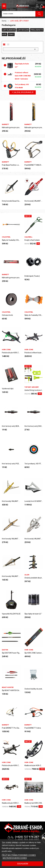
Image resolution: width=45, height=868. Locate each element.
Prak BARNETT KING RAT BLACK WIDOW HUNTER (34, 165)
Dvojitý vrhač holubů (32, 240)
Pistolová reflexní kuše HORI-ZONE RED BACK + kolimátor (23, 76)
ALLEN (27, 575)
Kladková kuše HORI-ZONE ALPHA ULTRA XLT (11, 803)
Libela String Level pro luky (34, 390)
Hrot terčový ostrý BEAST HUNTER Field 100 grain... (11, 426)
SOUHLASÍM (23, 864)
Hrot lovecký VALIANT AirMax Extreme (11, 501)
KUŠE (4, 34)
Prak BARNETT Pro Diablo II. (11, 728)
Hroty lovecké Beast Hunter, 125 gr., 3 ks (11, 201)
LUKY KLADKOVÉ (9, 30)
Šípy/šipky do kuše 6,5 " (33, 614)
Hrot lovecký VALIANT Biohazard (34, 201)
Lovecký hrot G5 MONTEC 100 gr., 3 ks (34, 501)
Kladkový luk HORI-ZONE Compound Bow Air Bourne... (34, 803)
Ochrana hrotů (7, 315)
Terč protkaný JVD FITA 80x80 (34, 464)
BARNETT (5, 124)
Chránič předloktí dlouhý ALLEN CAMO (34, 578)
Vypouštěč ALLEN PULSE (11, 614)
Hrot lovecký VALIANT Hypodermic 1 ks (11, 539)
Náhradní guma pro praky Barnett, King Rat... (11, 127)
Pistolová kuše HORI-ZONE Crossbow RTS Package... (11, 353)
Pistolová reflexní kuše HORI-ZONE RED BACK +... (34, 353)
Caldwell (28, 237)
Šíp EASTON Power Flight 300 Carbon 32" (11, 653)
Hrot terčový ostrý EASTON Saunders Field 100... (34, 426)
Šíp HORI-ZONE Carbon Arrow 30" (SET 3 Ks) (34, 653)
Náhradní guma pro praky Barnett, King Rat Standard (34, 127)
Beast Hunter (8, 687)
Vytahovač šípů (8, 389)
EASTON (5, 650)
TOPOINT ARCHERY (32, 387)
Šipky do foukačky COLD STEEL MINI (34, 315)
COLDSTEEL (6, 237)
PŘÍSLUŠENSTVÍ (37, 30)
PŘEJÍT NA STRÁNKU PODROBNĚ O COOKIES (19, 855)
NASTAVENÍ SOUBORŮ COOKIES (15, 858)
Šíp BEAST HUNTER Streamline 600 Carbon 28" (11, 690)
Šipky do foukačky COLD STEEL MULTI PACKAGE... (11, 240)
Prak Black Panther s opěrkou (11, 165)
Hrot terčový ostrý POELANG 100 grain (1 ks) (11, 464)
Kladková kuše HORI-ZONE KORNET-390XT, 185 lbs (34, 765)
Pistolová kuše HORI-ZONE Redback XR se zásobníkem (11, 765)
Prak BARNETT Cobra (33, 728)
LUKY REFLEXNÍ (23, 30)
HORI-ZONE (6, 350)
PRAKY (11, 34)
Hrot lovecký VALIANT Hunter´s (11, 576)
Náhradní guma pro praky (11, 278)
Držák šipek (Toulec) (32, 276)
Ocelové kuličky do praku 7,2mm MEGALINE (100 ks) (34, 689)
